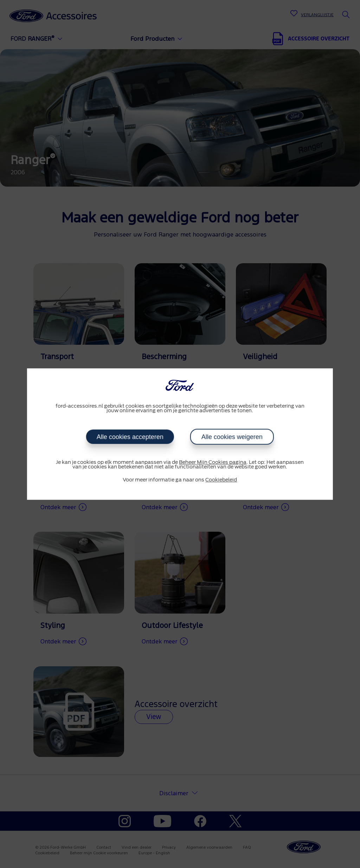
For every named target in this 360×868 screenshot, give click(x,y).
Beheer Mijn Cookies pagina (213, 462)
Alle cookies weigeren (232, 437)
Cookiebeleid (221, 480)
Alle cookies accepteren (130, 437)
